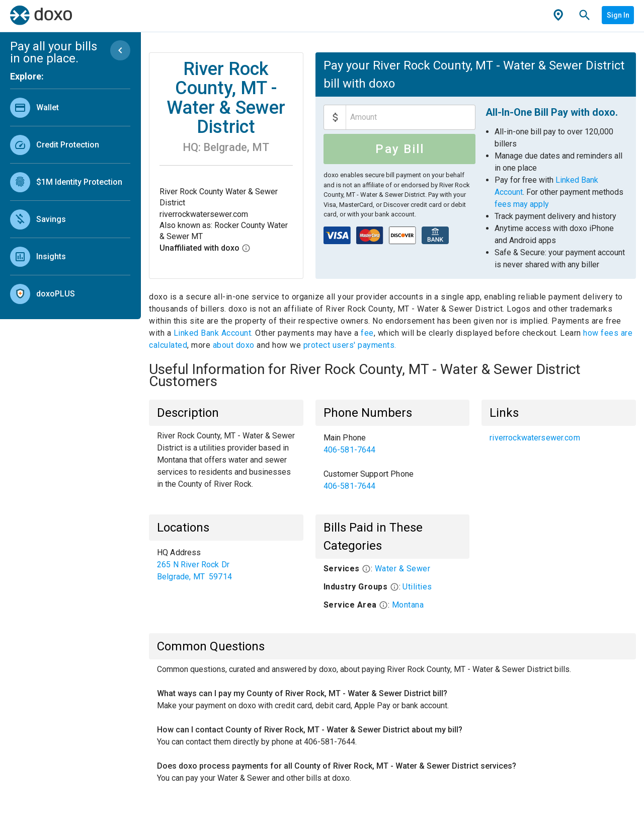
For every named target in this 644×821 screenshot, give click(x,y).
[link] (70, 107)
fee (367, 333)
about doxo (233, 345)
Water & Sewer (403, 569)
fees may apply (522, 204)
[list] (70, 198)
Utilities (417, 587)
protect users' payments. (350, 345)
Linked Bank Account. (215, 333)
